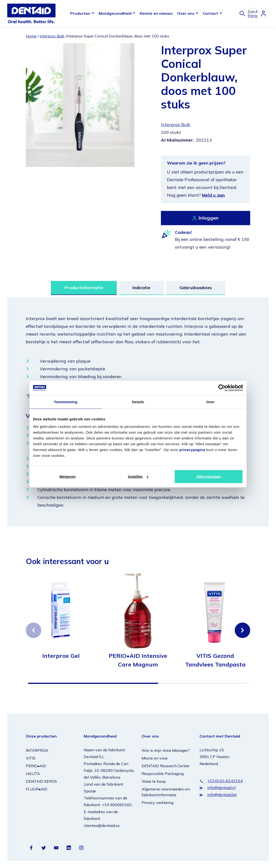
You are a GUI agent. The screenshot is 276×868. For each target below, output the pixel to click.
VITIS (31, 758)
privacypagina (192, 450)
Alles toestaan (209, 477)
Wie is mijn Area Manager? (166, 750)
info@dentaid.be (222, 795)
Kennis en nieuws (156, 13)
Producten (80, 13)
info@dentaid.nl (221, 788)
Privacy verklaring (158, 803)
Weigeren (67, 477)
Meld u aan (213, 195)
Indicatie (141, 288)
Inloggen (208, 218)
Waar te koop (154, 781)
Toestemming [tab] (66, 402)
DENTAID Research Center (166, 766)
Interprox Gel (61, 656)
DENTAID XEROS (41, 781)
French (253, 15)
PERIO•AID (36, 766)
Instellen (138, 477)
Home (31, 36)
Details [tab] (138, 402)
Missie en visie (155, 758)
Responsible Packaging (163, 774)
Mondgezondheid (115, 13)
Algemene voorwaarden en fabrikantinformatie (166, 792)
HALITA (33, 774)
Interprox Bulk (52, 36)
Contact (210, 13)
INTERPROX (37, 750)
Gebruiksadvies (196, 288)
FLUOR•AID (37, 789)
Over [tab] (210, 402)
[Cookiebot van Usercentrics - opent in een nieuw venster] (222, 388)
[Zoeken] (242, 14)
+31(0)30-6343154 (225, 781)
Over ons (186, 13)
